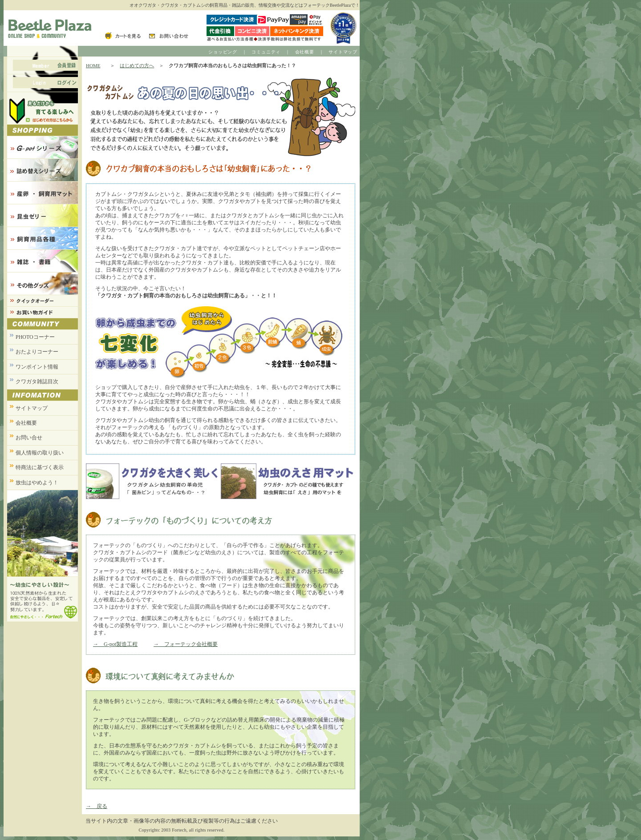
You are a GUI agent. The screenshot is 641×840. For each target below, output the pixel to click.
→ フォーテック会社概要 (186, 644)
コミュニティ (266, 52)
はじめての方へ (137, 65)
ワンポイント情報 (37, 367)
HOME (93, 65)
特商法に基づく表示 (40, 467)
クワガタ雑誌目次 (37, 381)
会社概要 (305, 52)
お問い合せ (29, 438)
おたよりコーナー (37, 352)
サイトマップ (343, 52)
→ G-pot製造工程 (115, 644)
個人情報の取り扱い (40, 453)
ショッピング (223, 52)
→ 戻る (97, 806)
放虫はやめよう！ (37, 483)
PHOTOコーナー (35, 337)
